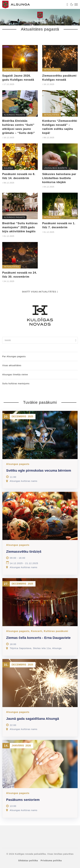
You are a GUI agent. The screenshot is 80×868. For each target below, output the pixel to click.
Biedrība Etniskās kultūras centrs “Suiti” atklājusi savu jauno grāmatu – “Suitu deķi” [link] (19, 127)
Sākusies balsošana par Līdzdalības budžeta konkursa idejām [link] (59, 178)
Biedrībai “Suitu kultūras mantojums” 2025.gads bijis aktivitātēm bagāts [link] (20, 227)
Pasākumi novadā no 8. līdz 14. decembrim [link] (19, 176)
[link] (33, 4)
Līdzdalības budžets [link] (56, 168)
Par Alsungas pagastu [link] (14, 356)
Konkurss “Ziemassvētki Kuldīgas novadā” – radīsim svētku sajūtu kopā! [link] (60, 127)
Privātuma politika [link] (51, 861)
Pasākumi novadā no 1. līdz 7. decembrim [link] (59, 225)
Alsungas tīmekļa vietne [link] (15, 375)
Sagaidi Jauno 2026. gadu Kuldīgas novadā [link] (18, 78)
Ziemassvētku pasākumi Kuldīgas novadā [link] (59, 78)
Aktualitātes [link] (12, 70)
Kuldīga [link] (8, 168)
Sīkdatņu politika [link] (28, 861)
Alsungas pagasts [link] (14, 115)
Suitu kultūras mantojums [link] (16, 384)
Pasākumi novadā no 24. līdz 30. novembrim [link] (20, 275)
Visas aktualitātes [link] (12, 365)
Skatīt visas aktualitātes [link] (40, 292)
